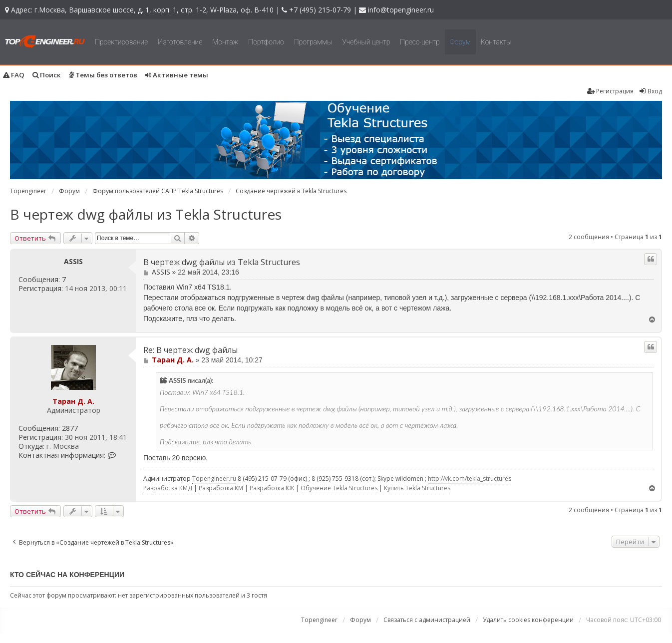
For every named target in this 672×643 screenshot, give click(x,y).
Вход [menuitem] (650, 91)
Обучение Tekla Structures (339, 488)
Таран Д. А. (73, 401)
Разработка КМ (221, 488)
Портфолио (266, 42)
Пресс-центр (420, 42)
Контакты (496, 42)
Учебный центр (366, 42)
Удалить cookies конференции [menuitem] (528, 620)
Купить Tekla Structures (417, 488)
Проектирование (121, 42)
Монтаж (225, 42)
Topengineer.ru (214, 479)
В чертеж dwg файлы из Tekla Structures (146, 214)
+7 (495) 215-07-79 (320, 10)
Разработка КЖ (272, 488)
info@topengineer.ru (401, 10)
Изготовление (180, 42)
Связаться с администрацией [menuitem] (427, 620)
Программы (313, 42)
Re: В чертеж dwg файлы (190, 350)
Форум (460, 42)
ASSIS (73, 262)
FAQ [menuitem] (14, 75)
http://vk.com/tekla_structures (470, 479)
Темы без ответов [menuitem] (103, 75)
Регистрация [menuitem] (610, 91)
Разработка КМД (168, 488)
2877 (70, 428)
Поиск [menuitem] (47, 75)
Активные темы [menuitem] (177, 75)
